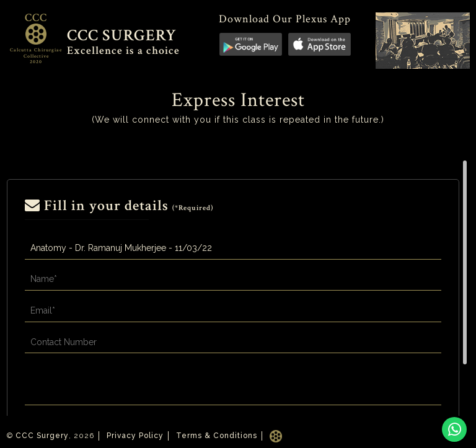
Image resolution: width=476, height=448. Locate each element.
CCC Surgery (42, 436)
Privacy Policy (135, 436)
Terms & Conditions (217, 436)
